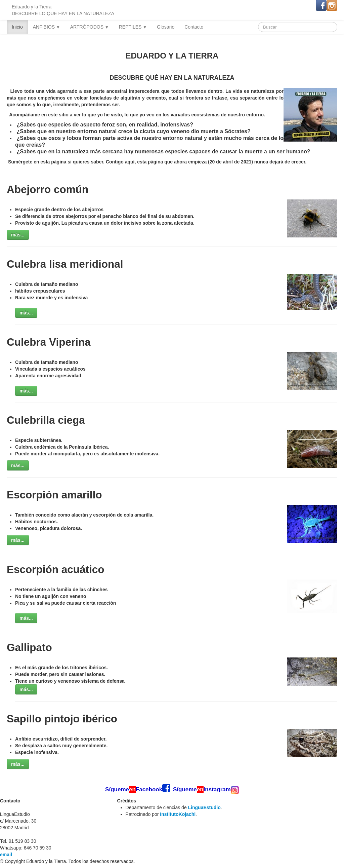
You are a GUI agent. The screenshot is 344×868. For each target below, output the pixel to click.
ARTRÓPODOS (90, 27)
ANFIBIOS (47, 27)
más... (18, 235)
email (6, 855)
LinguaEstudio (204, 807)
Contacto (194, 27)
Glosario (166, 27)
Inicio (17, 27)
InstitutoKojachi (178, 814)
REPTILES (133, 27)
